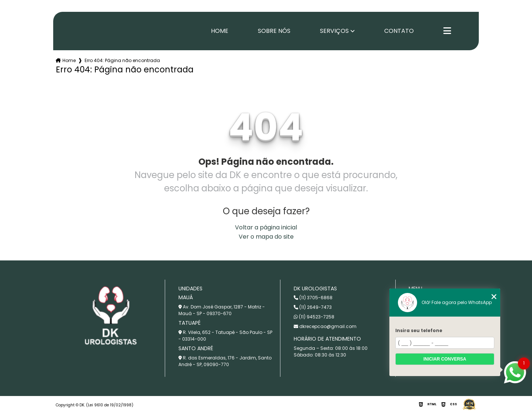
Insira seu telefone (419, 330)
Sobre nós (274, 31)
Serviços (334, 31)
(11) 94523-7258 (314, 317)
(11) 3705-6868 (313, 298)
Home (220, 31)
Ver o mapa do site (266, 237)
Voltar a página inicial (266, 227)
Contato (399, 31)
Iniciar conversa (445, 359)
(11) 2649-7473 (313, 307)
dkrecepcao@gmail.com (325, 326)
